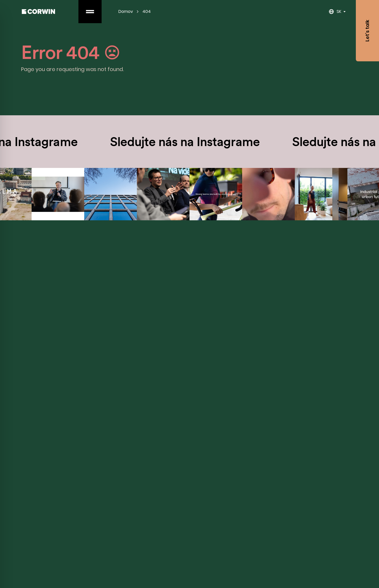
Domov (126, 11)
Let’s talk (367, 31)
